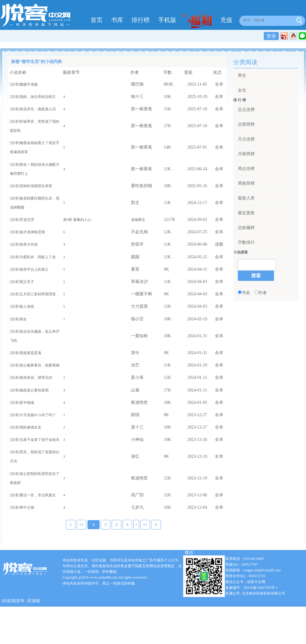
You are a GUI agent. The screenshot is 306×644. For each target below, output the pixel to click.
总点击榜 (246, 110)
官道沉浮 (27, 220)
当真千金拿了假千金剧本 (40, 440)
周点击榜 (246, 169)
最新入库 (246, 198)
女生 (242, 90)
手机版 (167, 20)
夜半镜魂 (27, 403)
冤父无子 (27, 282)
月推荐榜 (246, 154)
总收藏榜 (246, 228)
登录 (271, 36)
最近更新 (246, 213)
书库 (117, 20)
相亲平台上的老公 (34, 269)
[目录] (15, 84)
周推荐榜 (246, 183)
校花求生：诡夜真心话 (38, 109)
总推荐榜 (246, 124)
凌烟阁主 (138, 220)
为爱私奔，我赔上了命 (38, 257)
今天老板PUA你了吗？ (38, 415)
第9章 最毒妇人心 (77, 220)
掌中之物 (27, 507)
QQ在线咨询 (13, 601)
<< (77, 525)
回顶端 (33, 601)
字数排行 (246, 242)
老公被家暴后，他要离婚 (40, 365)
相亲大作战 (29, 244)
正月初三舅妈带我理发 (38, 294)
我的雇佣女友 (30, 427)
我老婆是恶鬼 (30, 353)
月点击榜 (246, 139)
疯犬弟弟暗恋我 (32, 232)
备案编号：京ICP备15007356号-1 (252, 588)
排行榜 (141, 20)
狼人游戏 (27, 306)
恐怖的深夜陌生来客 (36, 186)
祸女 (23, 319)
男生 (242, 75)
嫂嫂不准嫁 (29, 84)
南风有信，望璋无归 (36, 378)
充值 (226, 20)
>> (141, 525)
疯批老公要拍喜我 (34, 390)
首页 (97, 20)
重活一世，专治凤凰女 (38, 495)
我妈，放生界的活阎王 (38, 97)
